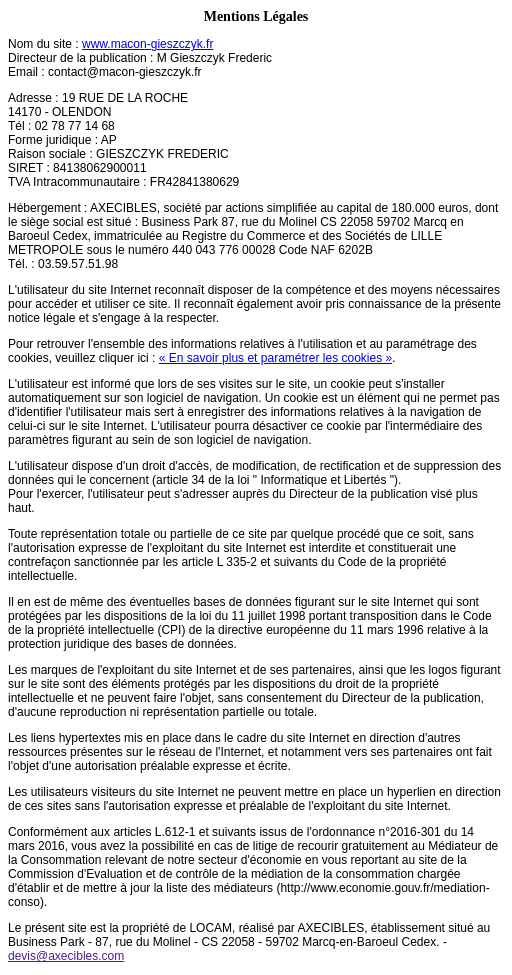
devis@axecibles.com (66, 956)
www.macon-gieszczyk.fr (147, 44)
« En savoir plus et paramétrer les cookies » (275, 358)
